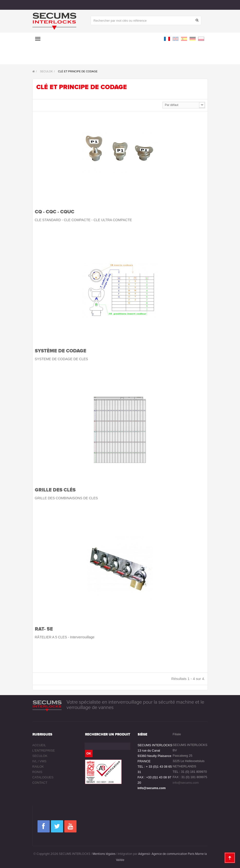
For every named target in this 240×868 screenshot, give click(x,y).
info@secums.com (152, 788)
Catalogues (43, 777)
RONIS (37, 772)
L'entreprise (44, 750)
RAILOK (38, 767)
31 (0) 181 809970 (194, 772)
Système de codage (61, 351)
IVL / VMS (39, 761)
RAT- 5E (44, 629)
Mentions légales (104, 854)
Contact (40, 783)
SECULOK (40, 756)
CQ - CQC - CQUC (55, 212)
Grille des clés (55, 490)
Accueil (39, 745)
